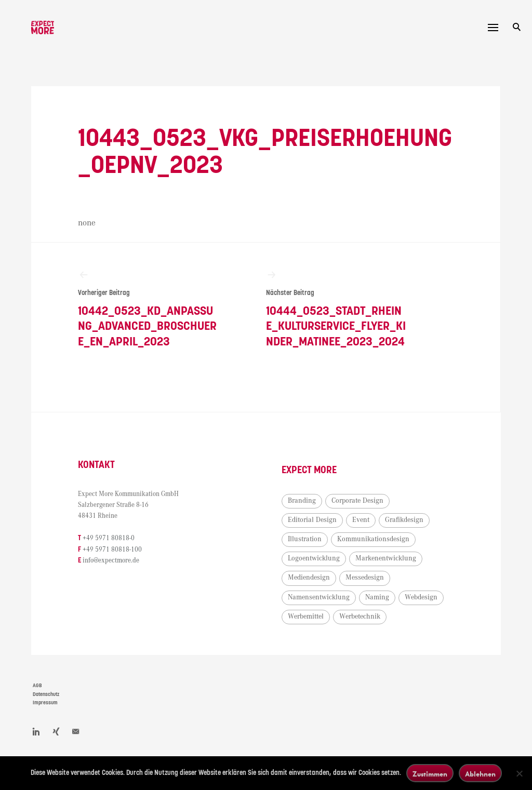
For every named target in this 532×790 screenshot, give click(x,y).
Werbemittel (306, 617)
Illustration (305, 539)
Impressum (45, 703)
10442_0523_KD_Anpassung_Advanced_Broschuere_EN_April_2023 (148, 309)
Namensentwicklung (319, 597)
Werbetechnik (360, 617)
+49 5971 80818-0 (109, 538)
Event (361, 520)
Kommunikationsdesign (373, 539)
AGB (37, 686)
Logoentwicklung (314, 558)
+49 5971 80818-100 (112, 550)
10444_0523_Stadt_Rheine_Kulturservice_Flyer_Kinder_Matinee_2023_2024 (336, 309)
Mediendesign (309, 578)
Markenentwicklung (386, 558)
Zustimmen (430, 774)
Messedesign (365, 578)
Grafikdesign (404, 520)
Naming (377, 597)
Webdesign (421, 597)
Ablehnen (480, 774)
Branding (302, 501)
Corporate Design (357, 501)
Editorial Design (312, 520)
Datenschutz (46, 694)
